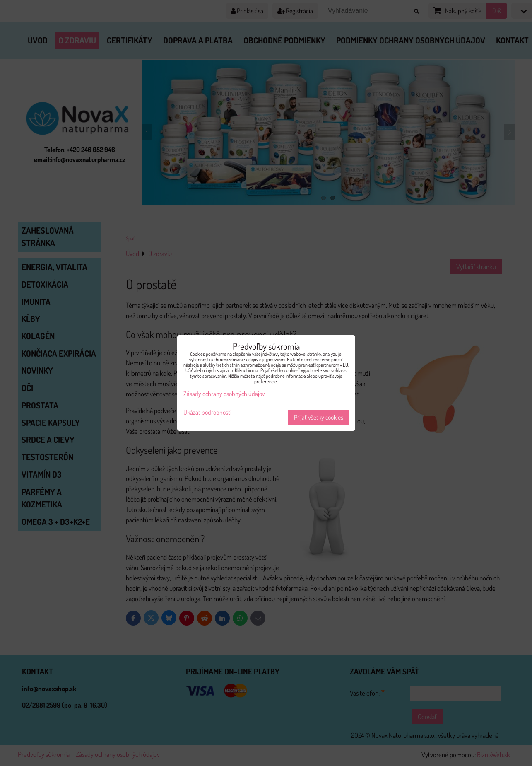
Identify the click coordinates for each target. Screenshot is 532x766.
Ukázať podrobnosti (207, 412)
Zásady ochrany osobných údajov (224, 394)
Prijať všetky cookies (319, 417)
